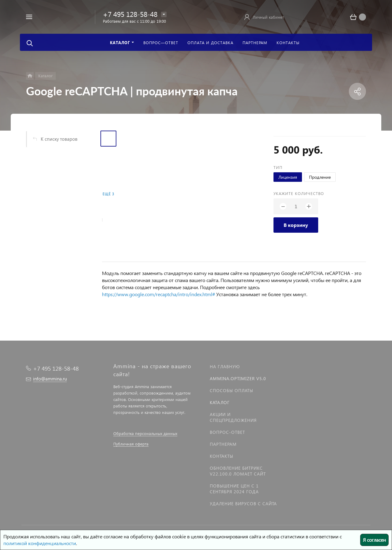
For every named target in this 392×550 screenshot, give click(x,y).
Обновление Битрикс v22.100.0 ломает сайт (238, 471)
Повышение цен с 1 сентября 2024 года (234, 489)
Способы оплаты (232, 390)
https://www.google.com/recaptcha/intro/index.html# (158, 294)
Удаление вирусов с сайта (243, 504)
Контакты (222, 456)
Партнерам (223, 444)
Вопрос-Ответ (227, 432)
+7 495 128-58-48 (130, 14)
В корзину (296, 225)
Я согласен (374, 540)
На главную (225, 367)
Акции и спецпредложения (233, 417)
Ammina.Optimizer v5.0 (238, 378)
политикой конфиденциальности (40, 543)
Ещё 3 (108, 194)
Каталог (220, 402)
